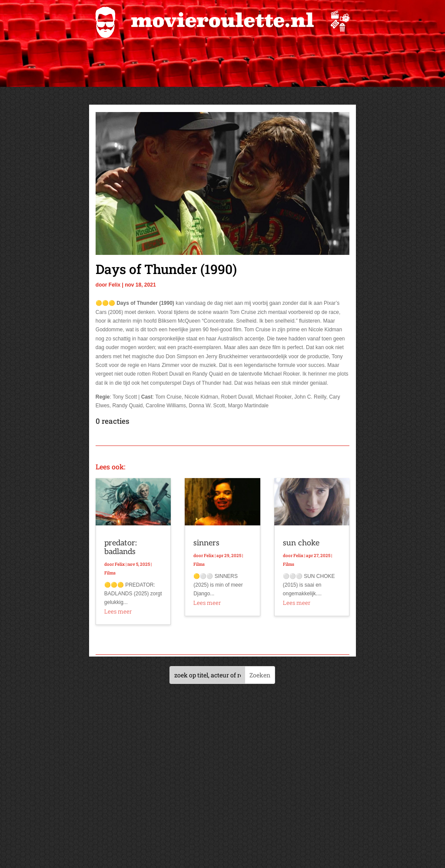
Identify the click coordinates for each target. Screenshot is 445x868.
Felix (115, 285)
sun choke (301, 543)
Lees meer (118, 611)
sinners (206, 543)
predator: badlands (121, 547)
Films (110, 573)
